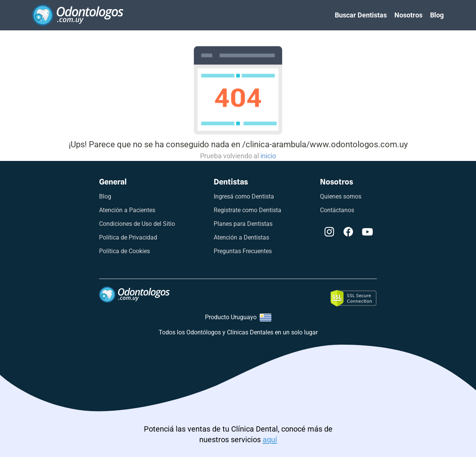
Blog (437, 15)
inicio (268, 156)
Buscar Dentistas (361, 15)
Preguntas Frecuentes (243, 251)
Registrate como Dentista (247, 210)
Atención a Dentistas (241, 237)
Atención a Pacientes (127, 210)
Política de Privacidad (128, 237)
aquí (270, 440)
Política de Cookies (125, 251)
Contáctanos (337, 210)
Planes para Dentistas (243, 224)
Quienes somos (341, 196)
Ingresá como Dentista (244, 196)
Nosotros (408, 15)
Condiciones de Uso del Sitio (137, 224)
